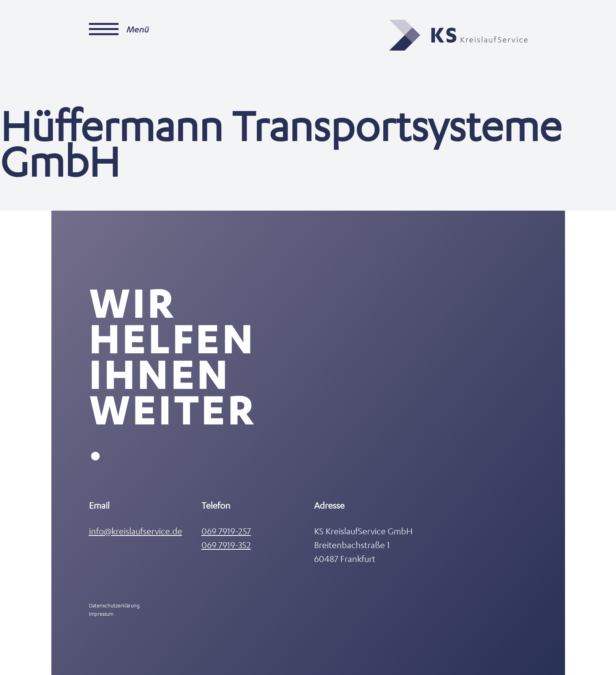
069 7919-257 (226, 531)
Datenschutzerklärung (114, 605)
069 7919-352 (226, 545)
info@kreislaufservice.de (136, 531)
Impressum (101, 614)
